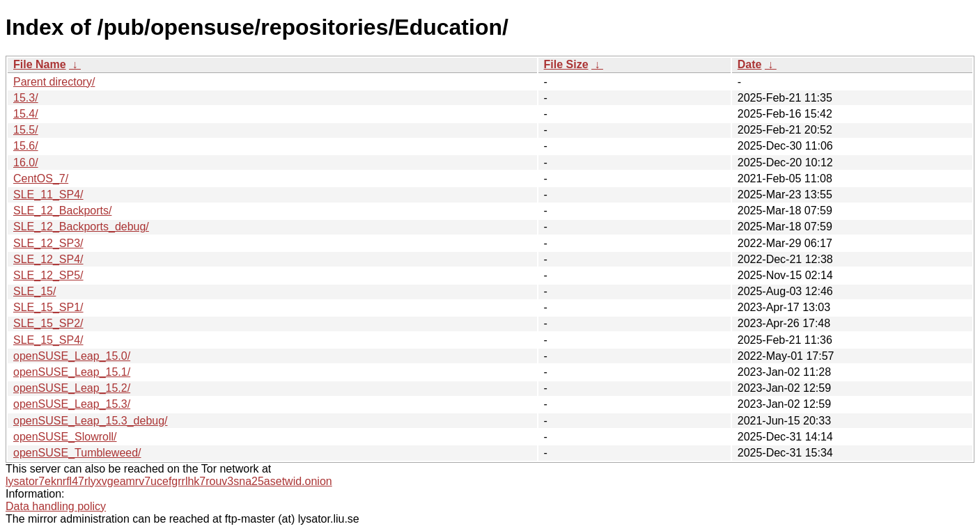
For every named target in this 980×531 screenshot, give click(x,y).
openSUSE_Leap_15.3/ (72, 404)
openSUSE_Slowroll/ (65, 437)
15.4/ (26, 114)
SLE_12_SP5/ (48, 275)
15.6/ (26, 146)
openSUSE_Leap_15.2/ (72, 388)
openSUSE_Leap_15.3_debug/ (91, 421)
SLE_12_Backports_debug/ (81, 227)
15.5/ (26, 130)
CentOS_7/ (41, 179)
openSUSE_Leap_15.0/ (72, 356)
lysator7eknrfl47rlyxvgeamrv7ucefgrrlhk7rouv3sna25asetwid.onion (169, 481)
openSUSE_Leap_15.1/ (72, 372)
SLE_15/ (34, 291)
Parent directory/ (54, 82)
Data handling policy (56, 506)
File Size (566, 64)
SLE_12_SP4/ (48, 259)
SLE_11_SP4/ (48, 195)
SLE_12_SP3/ (48, 243)
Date (750, 64)
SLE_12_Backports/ (62, 211)
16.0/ (26, 163)
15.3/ (26, 98)
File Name (40, 64)
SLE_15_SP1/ (48, 307)
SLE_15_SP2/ (48, 323)
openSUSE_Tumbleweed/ (77, 453)
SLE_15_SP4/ (48, 340)
